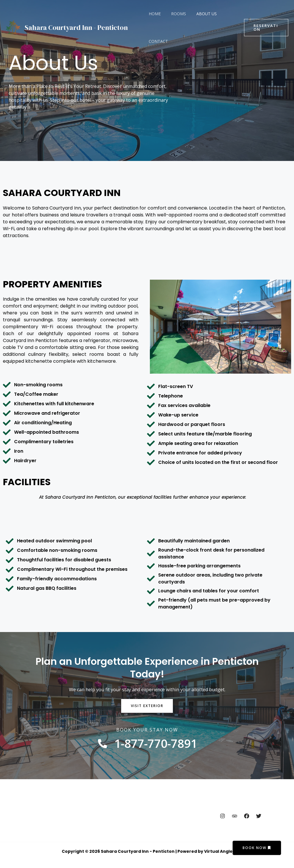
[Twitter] (259, 816)
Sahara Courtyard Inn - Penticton (76, 27)
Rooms (175, 14)
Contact (157, 41)
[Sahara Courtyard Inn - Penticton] (13, 27)
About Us (201, 14)
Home (154, 14)
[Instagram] (223, 816)
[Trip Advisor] (235, 816)
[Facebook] (247, 816)
